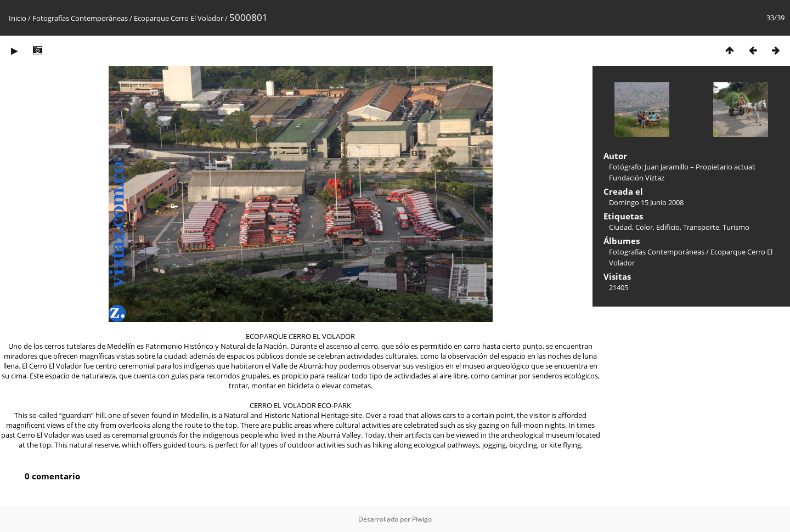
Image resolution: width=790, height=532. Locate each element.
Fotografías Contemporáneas (80, 18)
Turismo (736, 227)
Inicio (18, 18)
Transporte (701, 227)
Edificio (668, 227)
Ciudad (620, 227)
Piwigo (422, 519)
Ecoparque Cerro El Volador (179, 18)
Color (644, 227)
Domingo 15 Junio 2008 (646, 202)
